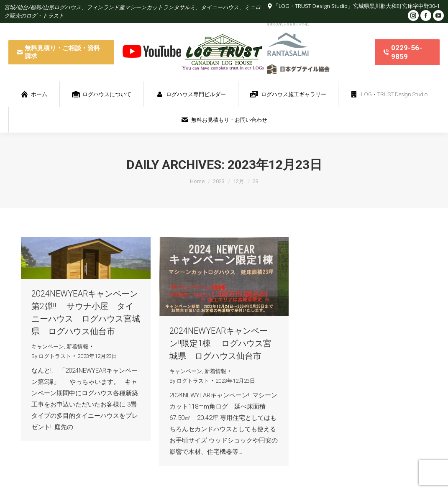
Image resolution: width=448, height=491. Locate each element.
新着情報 (77, 347)
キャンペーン (48, 347)
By (51, 356)
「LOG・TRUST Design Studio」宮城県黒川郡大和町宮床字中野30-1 (356, 6)
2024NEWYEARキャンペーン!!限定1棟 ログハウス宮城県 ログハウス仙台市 (220, 343)
